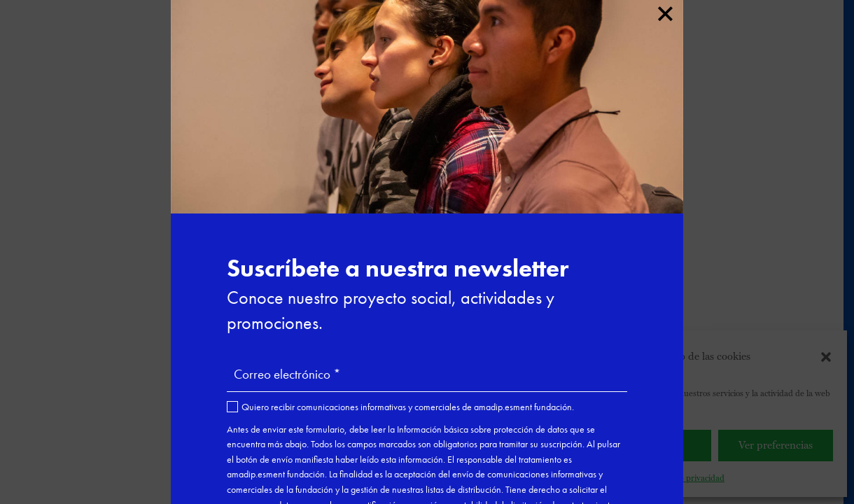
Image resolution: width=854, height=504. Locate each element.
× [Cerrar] (665, 11)
